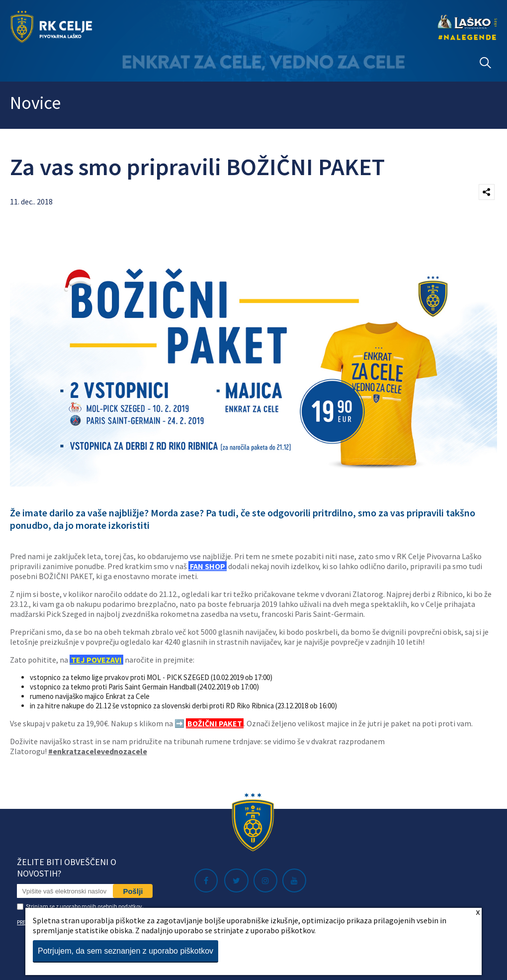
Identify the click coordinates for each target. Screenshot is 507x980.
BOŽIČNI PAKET (214, 723)
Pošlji (133, 891)
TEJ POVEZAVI (96, 660)
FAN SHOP (208, 566)
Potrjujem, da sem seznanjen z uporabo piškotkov (126, 951)
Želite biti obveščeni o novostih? (67, 868)
